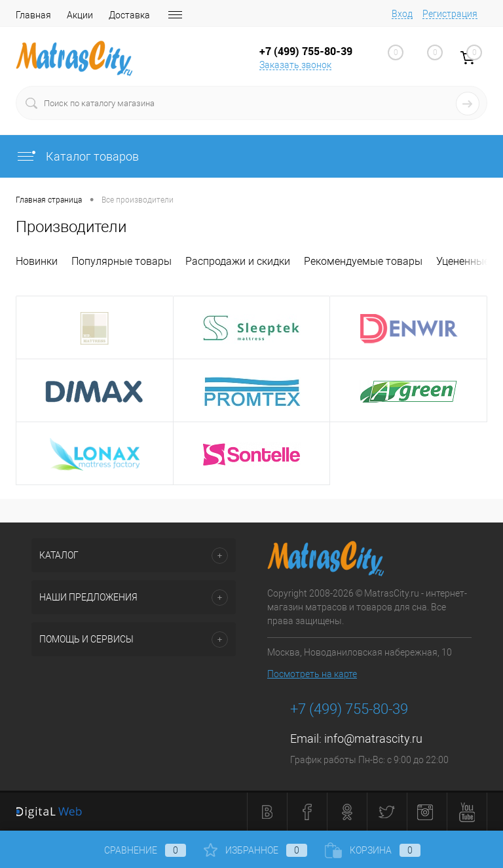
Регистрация (450, 14)
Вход (402, 14)
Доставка (129, 15)
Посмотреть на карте (312, 674)
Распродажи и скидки (238, 261)
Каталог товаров (77, 156)
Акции (80, 15)
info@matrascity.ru (373, 739)
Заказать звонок (295, 65)
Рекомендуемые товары (363, 261)
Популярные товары (121, 261)
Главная (33, 15)
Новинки (37, 261)
